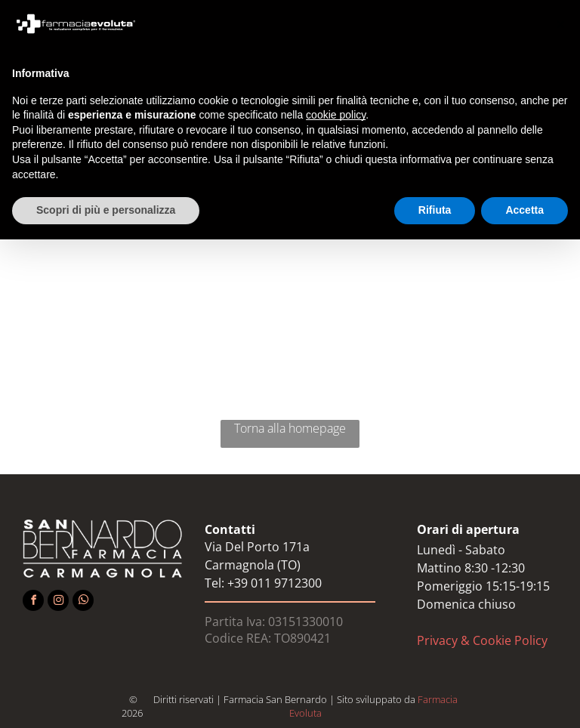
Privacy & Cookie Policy (482, 640)
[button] (560, 24)
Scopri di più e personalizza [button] (106, 210)
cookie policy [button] (336, 115)
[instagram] (58, 602)
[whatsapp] (83, 602)
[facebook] (33, 602)
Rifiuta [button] (435, 210)
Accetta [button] (524, 210)
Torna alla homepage (290, 428)
